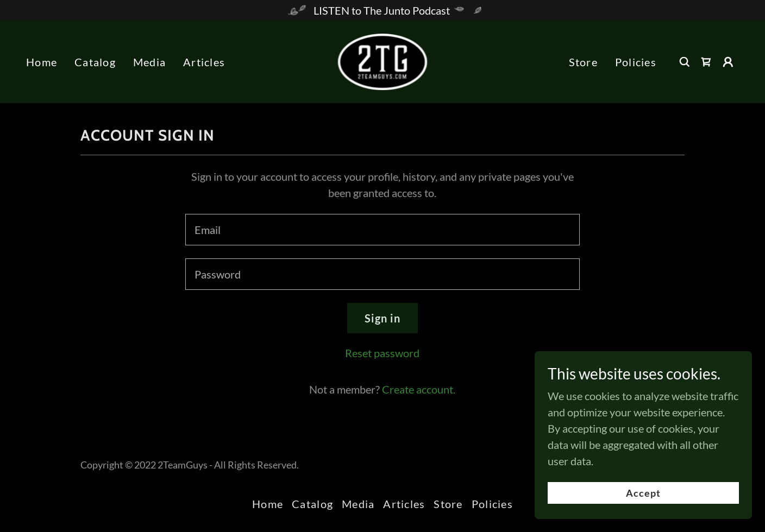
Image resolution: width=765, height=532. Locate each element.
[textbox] (382, 230)
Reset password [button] (382, 353)
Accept (644, 515)
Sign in (382, 318)
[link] (383, 60)
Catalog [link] (95, 62)
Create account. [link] (419, 389)
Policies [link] (636, 62)
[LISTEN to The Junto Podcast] (382, 10)
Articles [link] (204, 62)
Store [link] (583, 62)
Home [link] (42, 62)
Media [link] (149, 62)
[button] (728, 62)
